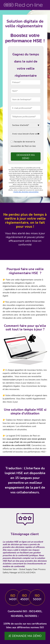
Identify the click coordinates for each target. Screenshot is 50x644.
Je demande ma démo (25, 636)
